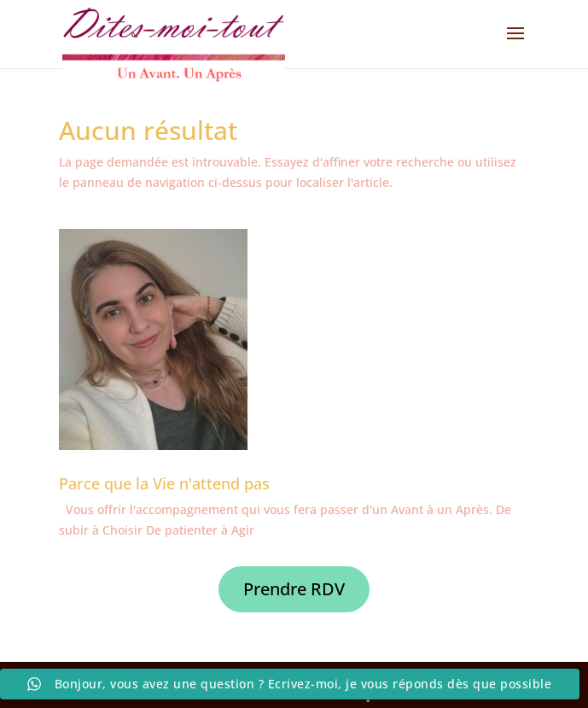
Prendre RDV (294, 589)
